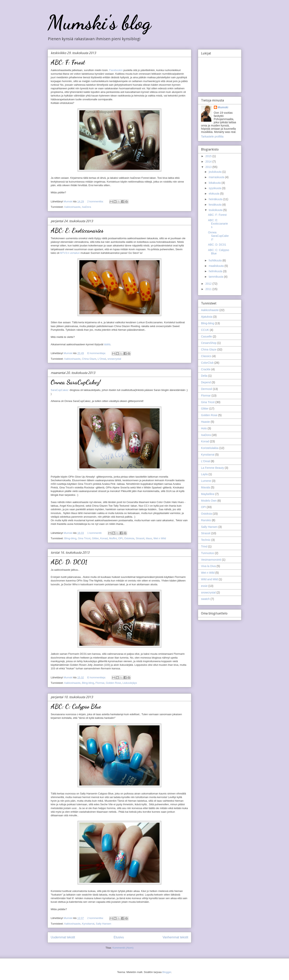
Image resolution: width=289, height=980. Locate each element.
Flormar (100, 683)
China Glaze (89, 359)
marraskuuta (217, 177)
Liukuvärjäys (130, 683)
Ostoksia (129, 538)
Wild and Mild (209, 579)
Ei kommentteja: (97, 353)
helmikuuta (216, 271)
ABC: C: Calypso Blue (76, 706)
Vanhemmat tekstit (175, 937)
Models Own (209, 501)
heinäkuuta (216, 199)
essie (204, 586)
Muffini (113, 538)
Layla (204, 474)
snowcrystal (114, 359)
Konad (104, 538)
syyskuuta (215, 188)
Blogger (167, 972)
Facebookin (116, 70)
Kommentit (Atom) (123, 948)
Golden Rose (113, 683)
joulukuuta (215, 172)
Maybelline (208, 494)
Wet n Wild (160, 538)
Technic (206, 540)
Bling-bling (70, 538)
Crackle (206, 369)
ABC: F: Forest (68, 62)
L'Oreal (102, 359)
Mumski (223, 107)
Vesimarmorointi (211, 560)
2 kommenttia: (96, 201)
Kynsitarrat (88, 924)
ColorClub (207, 363)
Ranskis (206, 520)
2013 (209, 167)
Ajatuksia (207, 317)
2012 (209, 284)
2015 (209, 156)
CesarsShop (209, 343)
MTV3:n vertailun (70, 253)
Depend (206, 382)
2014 (209, 162)
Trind (204, 546)
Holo (204, 428)
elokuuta (214, 194)
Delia (204, 376)
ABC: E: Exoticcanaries (77, 230)
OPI (120, 538)
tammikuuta (216, 277)
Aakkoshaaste (72, 207)
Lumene (206, 481)
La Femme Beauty (212, 468)
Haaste (205, 422)
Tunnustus (208, 553)
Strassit (140, 538)
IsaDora (87, 207)
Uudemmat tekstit (63, 937)
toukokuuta (216, 210)
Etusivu (119, 937)
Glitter (95, 538)
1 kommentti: (95, 533)
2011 (209, 289)
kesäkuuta (215, 205)
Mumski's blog (99, 22)
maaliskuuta (217, 266)
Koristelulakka (210, 448)
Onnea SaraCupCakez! (76, 382)
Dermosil (207, 389)
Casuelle (206, 336)
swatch (205, 599)
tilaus (149, 538)
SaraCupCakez (60, 390)
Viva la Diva (208, 566)
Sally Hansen (104, 924)
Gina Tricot (84, 538)
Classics (206, 356)
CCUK (205, 330)
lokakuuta (215, 183)
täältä (107, 344)
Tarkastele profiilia (212, 137)
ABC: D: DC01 (69, 562)
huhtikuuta (216, 260)
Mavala (206, 487)
